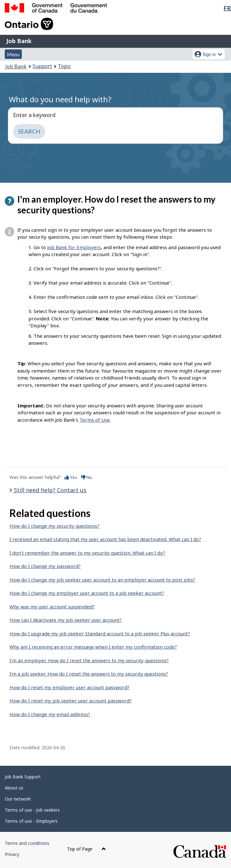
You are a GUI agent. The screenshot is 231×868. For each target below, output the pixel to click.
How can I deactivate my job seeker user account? (66, 620)
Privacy (12, 854)
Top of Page (87, 849)
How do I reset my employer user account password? (69, 687)
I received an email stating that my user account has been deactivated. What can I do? (105, 539)
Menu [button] (13, 54)
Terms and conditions (27, 843)
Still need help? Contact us (49, 490)
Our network (18, 799)
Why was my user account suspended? (52, 607)
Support (42, 66)
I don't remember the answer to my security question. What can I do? (87, 553)
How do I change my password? (45, 566)
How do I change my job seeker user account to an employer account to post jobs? (102, 580)
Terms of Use (95, 420)
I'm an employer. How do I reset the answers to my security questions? (89, 660)
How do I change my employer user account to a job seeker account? (87, 593)
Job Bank (19, 41)
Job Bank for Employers (74, 247)
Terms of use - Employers (31, 821)
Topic (64, 66)
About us (14, 788)
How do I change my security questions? (54, 526)
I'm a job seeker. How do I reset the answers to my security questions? (89, 674)
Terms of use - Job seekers (32, 810)
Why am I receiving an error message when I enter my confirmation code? (93, 647)
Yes (71, 477)
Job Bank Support (23, 777)
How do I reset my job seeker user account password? (71, 701)
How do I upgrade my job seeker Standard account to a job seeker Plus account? (100, 633)
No (87, 477)
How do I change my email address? (50, 714)
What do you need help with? (60, 99)
